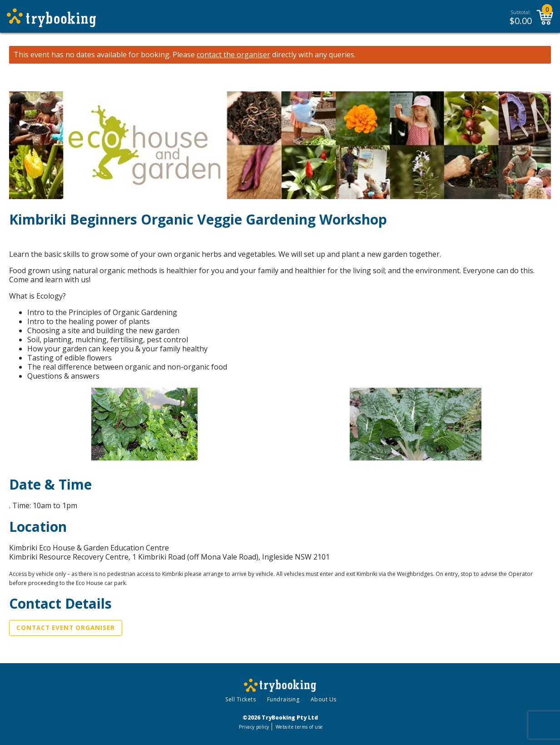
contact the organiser (233, 55)
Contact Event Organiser (66, 628)
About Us (324, 699)
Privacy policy (254, 727)
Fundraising (283, 699)
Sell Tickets (240, 699)
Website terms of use (299, 727)
